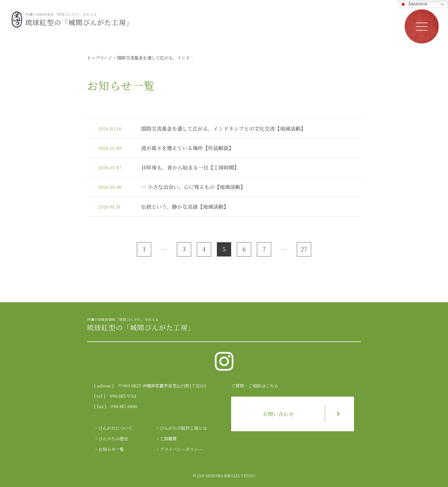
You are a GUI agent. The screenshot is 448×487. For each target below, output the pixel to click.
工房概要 (168, 439)
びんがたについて (115, 428)
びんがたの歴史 (113, 439)
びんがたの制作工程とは (183, 428)
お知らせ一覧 (111, 449)
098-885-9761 (123, 396)
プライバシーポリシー (181, 449)
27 (304, 249)
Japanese (414, 4)
